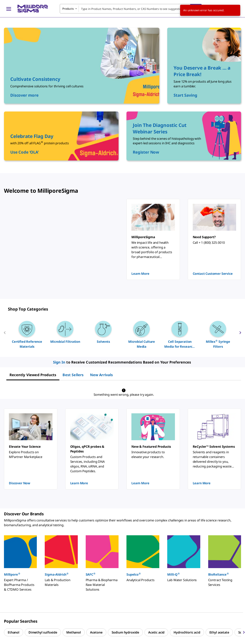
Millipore (12, 574)
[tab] (33, 375)
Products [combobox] (68, 9)
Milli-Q (174, 574)
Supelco (134, 574)
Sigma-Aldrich (57, 574)
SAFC (91, 574)
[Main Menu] (9, 9)
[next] (240, 334)
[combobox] (131, 9)
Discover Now (20, 483)
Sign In (59, 362)
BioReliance (219, 574)
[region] (122, 334)
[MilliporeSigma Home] (33, 9)
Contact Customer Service (213, 274)
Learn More (140, 274)
